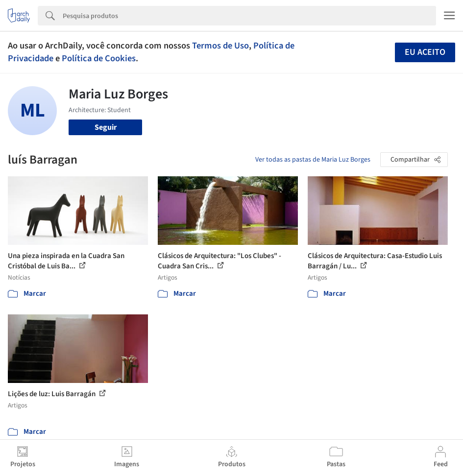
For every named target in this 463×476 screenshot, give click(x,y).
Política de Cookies (99, 58)
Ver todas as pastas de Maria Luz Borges (313, 160)
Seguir (106, 127)
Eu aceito (425, 52)
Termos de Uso (220, 46)
